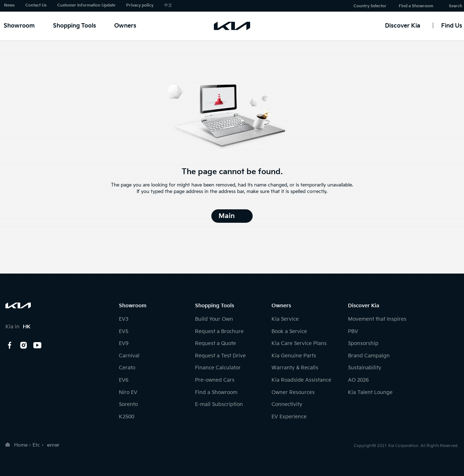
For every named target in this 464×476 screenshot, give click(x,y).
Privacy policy (140, 5)
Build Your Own (214, 319)
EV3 (124, 319)
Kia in (18, 327)
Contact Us (36, 5)
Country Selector (370, 6)
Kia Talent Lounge (370, 392)
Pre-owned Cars (215, 380)
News (9, 5)
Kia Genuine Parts (294, 356)
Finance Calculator (218, 368)
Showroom (19, 26)
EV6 (124, 380)
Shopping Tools (74, 26)
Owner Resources (293, 392)
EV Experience (289, 417)
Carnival (129, 356)
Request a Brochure (219, 331)
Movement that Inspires (377, 319)
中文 (168, 5)
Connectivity (287, 404)
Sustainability (365, 368)
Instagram (24, 345)
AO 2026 (358, 380)
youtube (37, 345)
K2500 (127, 417)
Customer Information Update (86, 5)
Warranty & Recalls (295, 368)
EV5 (124, 331)
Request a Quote (216, 343)
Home (21, 445)
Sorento (128, 404)
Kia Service (285, 319)
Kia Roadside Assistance (301, 380)
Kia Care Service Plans (299, 343)
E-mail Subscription (219, 404)
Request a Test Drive (220, 356)
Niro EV (128, 392)
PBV (353, 331)
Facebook (10, 345)
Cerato (127, 368)
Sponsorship (363, 343)
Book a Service (289, 331)
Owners (125, 26)
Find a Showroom (416, 6)
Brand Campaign (369, 356)
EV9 (124, 343)
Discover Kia (403, 26)
